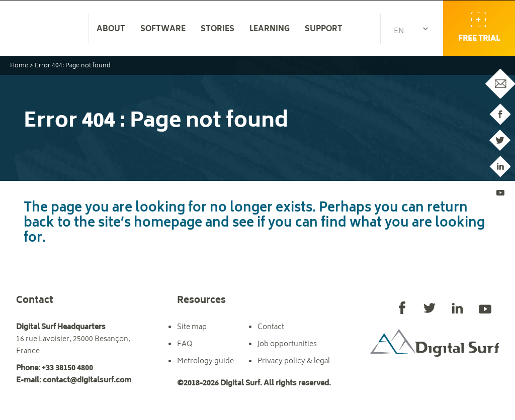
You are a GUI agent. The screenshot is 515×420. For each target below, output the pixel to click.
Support (324, 30)
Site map (192, 327)
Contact (271, 327)
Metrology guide (205, 361)
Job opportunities (287, 344)
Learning (270, 30)
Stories (218, 30)
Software (163, 30)
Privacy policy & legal (294, 361)
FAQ (185, 344)
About (111, 30)
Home (19, 66)
